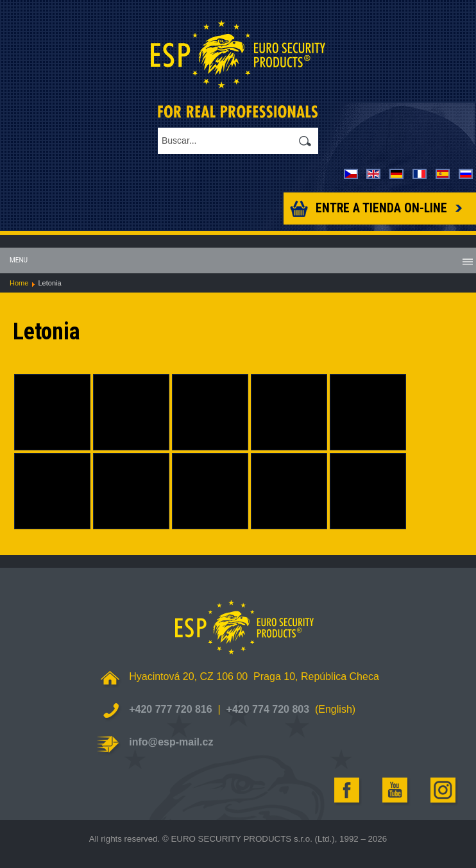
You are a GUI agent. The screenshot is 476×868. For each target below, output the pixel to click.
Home (19, 283)
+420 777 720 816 (170, 709)
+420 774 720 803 (268, 709)
